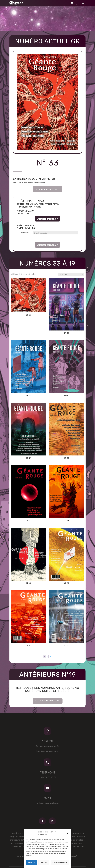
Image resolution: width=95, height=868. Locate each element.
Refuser (44, 862)
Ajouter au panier (47, 219)
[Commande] (71, 274)
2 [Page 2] (47, 657)
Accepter (32, 862)
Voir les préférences (60, 862)
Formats (25, 233)
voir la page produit (48, 189)
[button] (68, 833)
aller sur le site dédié (48, 701)
